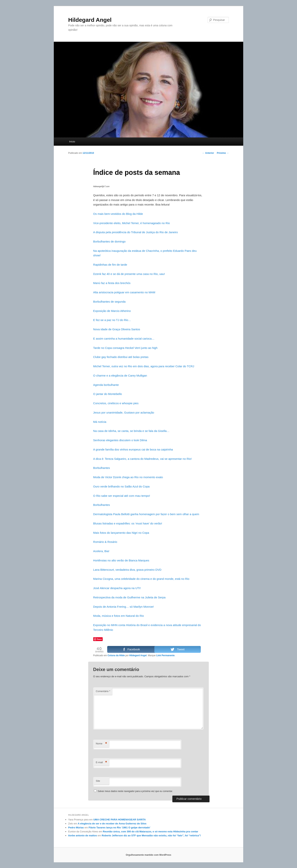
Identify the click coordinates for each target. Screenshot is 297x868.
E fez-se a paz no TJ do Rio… (112, 320)
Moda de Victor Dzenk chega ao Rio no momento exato (128, 477)
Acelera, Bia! (101, 551)
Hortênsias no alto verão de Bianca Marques (121, 560)
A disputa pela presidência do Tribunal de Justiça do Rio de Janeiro (136, 232)
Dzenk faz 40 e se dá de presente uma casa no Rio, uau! (129, 274)
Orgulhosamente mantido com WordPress (148, 855)
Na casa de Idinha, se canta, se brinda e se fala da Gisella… (131, 431)
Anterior (208, 153)
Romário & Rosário (105, 542)
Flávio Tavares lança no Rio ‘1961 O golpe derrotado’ (120, 828)
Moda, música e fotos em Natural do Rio (119, 616)
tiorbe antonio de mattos (83, 835)
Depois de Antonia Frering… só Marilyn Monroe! (123, 607)
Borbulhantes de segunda (109, 302)
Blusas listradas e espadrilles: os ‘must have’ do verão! (128, 523)
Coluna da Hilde (116, 655)
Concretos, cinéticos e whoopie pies (116, 403)
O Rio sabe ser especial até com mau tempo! (122, 496)
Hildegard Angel (90, 20)
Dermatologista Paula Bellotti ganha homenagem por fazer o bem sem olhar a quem (146, 514)
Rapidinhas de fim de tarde (110, 265)
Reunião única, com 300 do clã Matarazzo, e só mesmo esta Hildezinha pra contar (151, 832)
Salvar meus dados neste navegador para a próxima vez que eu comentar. (135, 791)
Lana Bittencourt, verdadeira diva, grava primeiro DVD (127, 570)
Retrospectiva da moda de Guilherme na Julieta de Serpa (129, 597)
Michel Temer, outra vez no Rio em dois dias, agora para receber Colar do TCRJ (144, 366)
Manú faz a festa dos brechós (112, 283)
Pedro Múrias (76, 828)
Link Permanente (165, 655)
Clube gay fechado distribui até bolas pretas (121, 357)
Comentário (103, 691)
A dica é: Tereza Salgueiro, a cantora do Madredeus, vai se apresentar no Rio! (142, 459)
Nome (101, 744)
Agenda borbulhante (106, 385)
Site (98, 781)
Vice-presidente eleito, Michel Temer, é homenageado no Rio (132, 223)
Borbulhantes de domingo (109, 241)
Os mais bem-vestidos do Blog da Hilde (118, 214)
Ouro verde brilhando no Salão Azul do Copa (121, 486)
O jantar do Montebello (108, 394)
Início (72, 142)
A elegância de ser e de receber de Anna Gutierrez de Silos (112, 824)
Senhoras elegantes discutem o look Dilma (120, 440)
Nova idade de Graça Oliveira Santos (117, 329)
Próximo (223, 153)
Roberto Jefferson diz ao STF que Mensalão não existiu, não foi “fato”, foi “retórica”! (151, 835)
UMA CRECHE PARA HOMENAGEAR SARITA (120, 820)
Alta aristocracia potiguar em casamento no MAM (124, 292)
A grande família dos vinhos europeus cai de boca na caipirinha (133, 449)
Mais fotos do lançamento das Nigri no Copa (121, 533)
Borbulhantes (102, 468)
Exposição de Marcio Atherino (112, 311)
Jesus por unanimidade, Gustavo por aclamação (124, 412)
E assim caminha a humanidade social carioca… (124, 339)
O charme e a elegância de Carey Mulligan (120, 376)
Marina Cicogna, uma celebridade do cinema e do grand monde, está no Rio (141, 579)
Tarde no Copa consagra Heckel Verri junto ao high (125, 348)
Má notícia (100, 422)
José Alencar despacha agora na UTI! (117, 588)
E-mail (101, 762)
